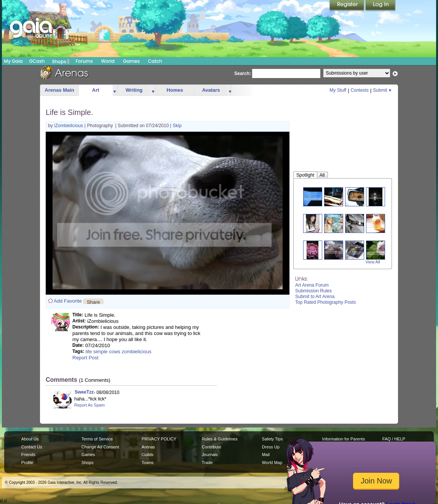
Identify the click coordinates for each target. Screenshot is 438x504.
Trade (207, 463)
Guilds (148, 455)
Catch (155, 61)
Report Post (86, 358)
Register (347, 6)
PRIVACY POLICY (159, 439)
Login (380, 6)
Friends (28, 455)
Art (96, 90)
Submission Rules (313, 291)
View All (373, 262)
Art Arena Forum (312, 285)
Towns (148, 463)
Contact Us (32, 447)
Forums (84, 61)
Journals (210, 455)
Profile (27, 463)
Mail (266, 455)
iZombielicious (69, 126)
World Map (272, 463)
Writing (134, 90)
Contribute (212, 447)
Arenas (148, 447)
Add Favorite (68, 301)
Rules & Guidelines (220, 439)
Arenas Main (59, 90)
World (108, 61)
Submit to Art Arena (315, 297)
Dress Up (271, 447)
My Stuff (338, 90)
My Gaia (13, 61)
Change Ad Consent (100, 447)
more (115, 90)
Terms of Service (97, 439)
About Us (30, 439)
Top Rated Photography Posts (325, 302)
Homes (175, 90)
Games (131, 61)
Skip (177, 126)
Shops (61, 61)
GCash (37, 61)
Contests (360, 90)
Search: (243, 73)
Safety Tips (273, 439)
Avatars (211, 90)
